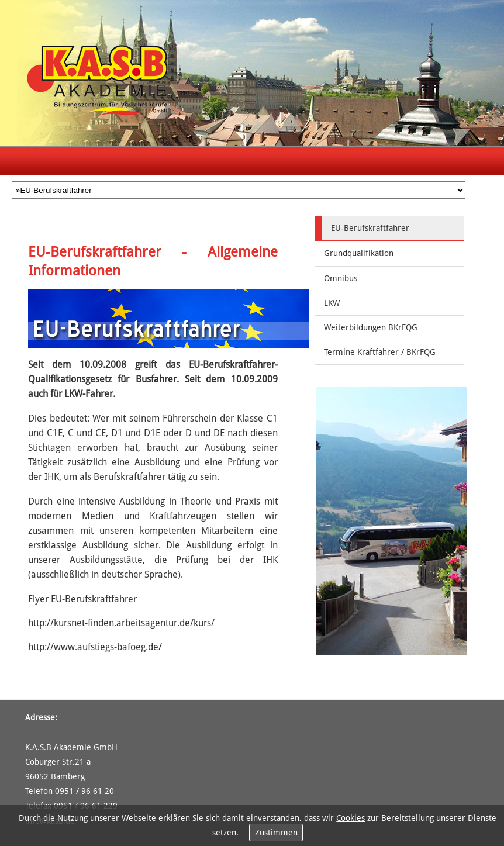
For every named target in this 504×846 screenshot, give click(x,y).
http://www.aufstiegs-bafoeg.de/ (95, 647)
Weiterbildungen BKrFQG (371, 327)
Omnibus (341, 278)
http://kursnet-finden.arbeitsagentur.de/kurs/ (121, 623)
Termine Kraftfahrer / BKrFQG (380, 352)
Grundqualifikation (359, 253)
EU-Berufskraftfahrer (370, 228)
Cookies (351, 818)
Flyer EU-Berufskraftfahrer (82, 599)
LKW (332, 303)
